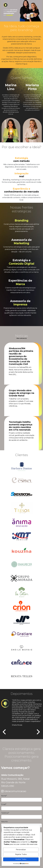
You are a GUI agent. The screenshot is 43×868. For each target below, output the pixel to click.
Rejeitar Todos (21, 854)
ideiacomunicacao (15, 791)
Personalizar (21, 850)
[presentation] (4, 732)
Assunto (4, 822)
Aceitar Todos (21, 859)
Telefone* (5, 813)
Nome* (4, 796)
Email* (4, 804)
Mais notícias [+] (22, 338)
